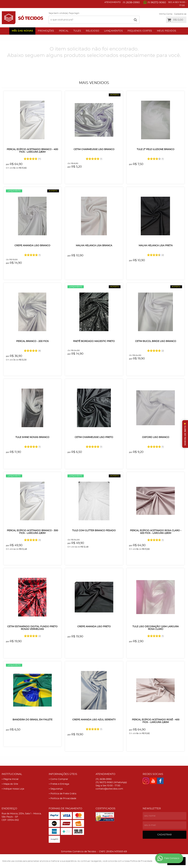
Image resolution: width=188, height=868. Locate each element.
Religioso (93, 31)
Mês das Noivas (22, 31)
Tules (77, 31)
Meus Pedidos (167, 31)
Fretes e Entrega (60, 784)
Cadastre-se (180, 14)
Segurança (56, 789)
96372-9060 (157, 2)
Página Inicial (11, 779)
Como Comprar (59, 779)
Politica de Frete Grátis (63, 794)
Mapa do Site (11, 784)
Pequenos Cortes (140, 31)
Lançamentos (114, 31)
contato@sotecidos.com (109, 789)
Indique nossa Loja (14, 789)
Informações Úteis (63, 774)
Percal (64, 31)
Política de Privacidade (63, 799)
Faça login (74, 13)
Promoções (46, 31)
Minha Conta (166, 14)
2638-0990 (131, 2)
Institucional (12, 774)
